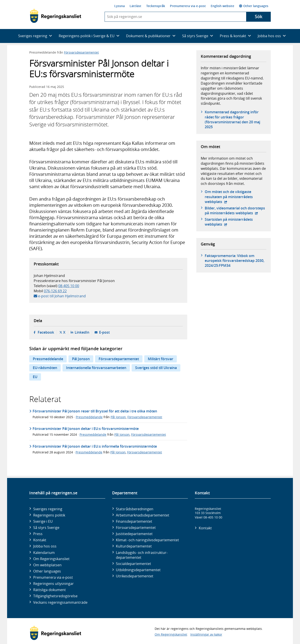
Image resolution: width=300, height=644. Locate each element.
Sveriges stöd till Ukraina (156, 368)
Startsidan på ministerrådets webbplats (230, 222)
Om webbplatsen (47, 565)
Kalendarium (44, 553)
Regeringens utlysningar (54, 584)
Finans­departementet (134, 521)
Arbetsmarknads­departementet (143, 515)
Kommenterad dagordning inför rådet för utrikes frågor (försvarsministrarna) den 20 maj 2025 (232, 119)
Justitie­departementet (134, 534)
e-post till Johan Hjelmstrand (62, 296)
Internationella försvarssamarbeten (96, 368)
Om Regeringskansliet (51, 559)
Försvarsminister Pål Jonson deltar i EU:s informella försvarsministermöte (95, 446)
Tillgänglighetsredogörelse (55, 596)
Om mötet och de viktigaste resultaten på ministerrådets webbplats (230, 197)
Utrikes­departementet (135, 576)
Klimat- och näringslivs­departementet (147, 540)
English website (222, 6)
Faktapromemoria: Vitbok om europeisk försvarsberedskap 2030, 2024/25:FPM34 (235, 261)
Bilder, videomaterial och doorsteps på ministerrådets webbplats (236, 211)
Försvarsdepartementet (81, 52)
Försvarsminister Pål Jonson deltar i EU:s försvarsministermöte (86, 429)
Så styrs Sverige (46, 528)
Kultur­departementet (134, 546)
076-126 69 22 (55, 291)
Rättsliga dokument (50, 590)
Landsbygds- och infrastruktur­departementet (142, 555)
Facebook (46, 332)
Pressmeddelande (48, 359)
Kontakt (40, 540)
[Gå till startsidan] (56, 16)
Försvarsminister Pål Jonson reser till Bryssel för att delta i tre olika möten (95, 411)
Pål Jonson (81, 359)
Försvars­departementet (136, 528)
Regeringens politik (49, 515)
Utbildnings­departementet (138, 570)
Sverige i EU (43, 521)
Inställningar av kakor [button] (206, 634)
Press (38, 534)
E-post (104, 332)
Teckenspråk (156, 6)
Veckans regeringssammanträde (60, 602)
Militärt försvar (161, 359)
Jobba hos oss (45, 546)
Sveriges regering (48, 509)
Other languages (254, 6)
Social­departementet (133, 564)
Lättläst (135, 6)
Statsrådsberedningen (135, 509)
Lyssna (120, 6)
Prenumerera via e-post (188, 6)
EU (35, 377)
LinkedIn (82, 332)
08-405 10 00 (69, 286)
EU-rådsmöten (45, 368)
